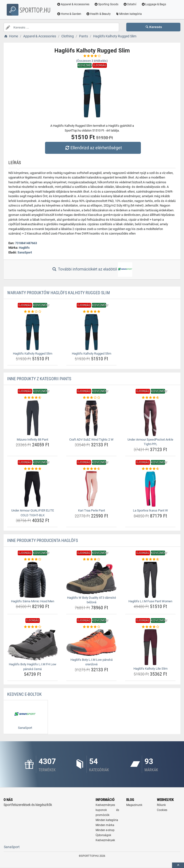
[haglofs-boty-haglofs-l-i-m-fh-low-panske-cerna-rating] (32, 627)
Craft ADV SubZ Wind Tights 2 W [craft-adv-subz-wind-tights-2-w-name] (91, 440)
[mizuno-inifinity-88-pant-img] (32, 418)
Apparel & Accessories (75, 4)
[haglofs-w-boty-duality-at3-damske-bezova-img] (91, 578)
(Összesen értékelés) (92, 61)
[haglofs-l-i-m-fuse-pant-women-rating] (150, 559)
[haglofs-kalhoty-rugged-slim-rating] (32, 312)
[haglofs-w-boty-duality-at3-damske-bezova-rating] (91, 559)
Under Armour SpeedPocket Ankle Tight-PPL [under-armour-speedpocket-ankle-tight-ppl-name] (150, 442)
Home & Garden (70, 14)
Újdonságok (103, 835)
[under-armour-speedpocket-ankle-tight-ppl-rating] (150, 398)
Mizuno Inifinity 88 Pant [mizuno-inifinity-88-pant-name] (32, 440)
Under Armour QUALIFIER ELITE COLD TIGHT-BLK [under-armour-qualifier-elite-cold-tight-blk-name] (33, 513)
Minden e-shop (105, 830)
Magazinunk (134, 805)
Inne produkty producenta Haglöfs (43, 540)
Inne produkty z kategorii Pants (39, 379)
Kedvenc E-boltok (24, 694)
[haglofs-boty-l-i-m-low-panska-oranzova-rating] (91, 627)
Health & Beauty (100, 14)
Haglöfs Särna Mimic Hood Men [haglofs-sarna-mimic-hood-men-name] (33, 601)
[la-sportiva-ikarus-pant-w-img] (150, 489)
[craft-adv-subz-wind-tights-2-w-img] (91, 418)
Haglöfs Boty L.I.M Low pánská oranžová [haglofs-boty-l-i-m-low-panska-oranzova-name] (92, 662)
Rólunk (161, 805)
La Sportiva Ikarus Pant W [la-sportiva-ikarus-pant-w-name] (150, 510)
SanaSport (25, 252)
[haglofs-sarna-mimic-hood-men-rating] (32, 559)
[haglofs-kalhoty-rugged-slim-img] (32, 332)
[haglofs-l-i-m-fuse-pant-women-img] (150, 580)
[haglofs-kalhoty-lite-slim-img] (150, 647)
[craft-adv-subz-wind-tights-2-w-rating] (91, 398)
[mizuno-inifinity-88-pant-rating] (32, 398)
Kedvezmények (105, 840)
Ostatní (131, 4)
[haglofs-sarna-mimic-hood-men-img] (32, 580)
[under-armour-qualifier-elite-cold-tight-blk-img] (32, 489)
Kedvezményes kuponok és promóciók (107, 810)
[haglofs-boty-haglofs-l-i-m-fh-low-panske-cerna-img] (32, 645)
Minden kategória (130, 14)
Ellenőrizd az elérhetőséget (93, 148)
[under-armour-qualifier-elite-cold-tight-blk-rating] (32, 469)
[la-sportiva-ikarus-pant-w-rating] (150, 469)
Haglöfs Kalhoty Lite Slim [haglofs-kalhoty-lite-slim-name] (150, 669)
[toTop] (178, 865)
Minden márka (105, 825)
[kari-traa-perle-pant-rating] (91, 469)
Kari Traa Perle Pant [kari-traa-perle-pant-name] (92, 510)
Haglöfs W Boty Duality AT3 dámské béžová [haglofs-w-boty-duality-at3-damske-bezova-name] (92, 600)
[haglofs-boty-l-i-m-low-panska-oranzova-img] (91, 643)
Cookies (162, 810)
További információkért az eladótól (92, 270)
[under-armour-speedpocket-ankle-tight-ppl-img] (150, 418)
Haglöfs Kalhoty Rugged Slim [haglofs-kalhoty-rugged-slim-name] (33, 354)
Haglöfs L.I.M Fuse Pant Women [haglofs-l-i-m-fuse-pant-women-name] (150, 601)
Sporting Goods (108, 4)
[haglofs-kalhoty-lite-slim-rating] (150, 627)
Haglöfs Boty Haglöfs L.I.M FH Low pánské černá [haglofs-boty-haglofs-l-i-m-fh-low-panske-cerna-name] (33, 667)
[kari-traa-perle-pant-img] (91, 489)
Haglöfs (24, 248)
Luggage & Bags (155, 4)
